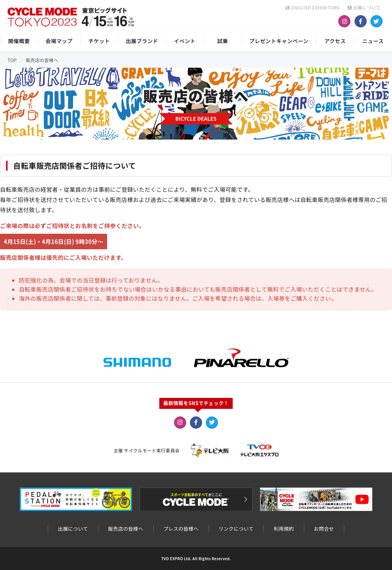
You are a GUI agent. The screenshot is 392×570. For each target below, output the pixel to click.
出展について (364, 7)
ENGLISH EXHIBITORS (312, 7)
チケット (99, 41)
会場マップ (59, 41)
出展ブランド (142, 41)
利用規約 (284, 529)
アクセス (335, 41)
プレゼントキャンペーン (279, 41)
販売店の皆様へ (126, 529)
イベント (185, 41)
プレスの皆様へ (181, 529)
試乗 (223, 41)
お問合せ (324, 529)
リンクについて (236, 529)
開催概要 (19, 41)
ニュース (373, 41)
